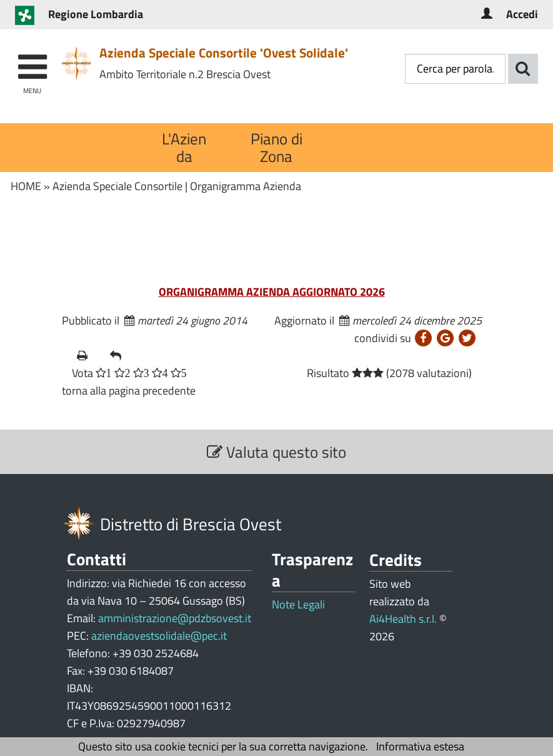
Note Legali (298, 605)
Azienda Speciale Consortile (117, 186)
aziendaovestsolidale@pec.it (159, 636)
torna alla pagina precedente (129, 391)
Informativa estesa (420, 746)
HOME (26, 186)
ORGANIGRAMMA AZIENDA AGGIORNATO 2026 (272, 292)
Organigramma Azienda (246, 186)
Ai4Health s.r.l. (403, 619)
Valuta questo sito (276, 452)
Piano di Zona (276, 147)
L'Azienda (184, 147)
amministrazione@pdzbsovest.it (175, 618)
